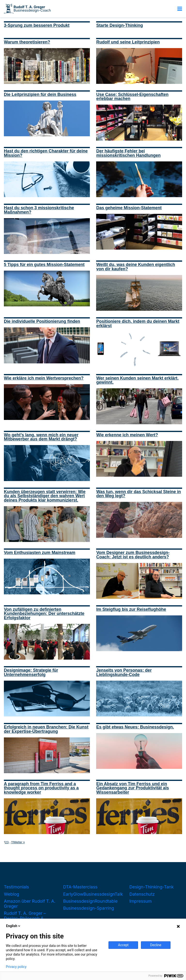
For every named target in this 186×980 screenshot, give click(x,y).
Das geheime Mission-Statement (129, 208)
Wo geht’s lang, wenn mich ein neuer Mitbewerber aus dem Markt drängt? (41, 437)
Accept (123, 945)
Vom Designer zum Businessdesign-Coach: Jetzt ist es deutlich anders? (133, 555)
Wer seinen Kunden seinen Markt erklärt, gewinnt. (137, 380)
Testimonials (16, 887)
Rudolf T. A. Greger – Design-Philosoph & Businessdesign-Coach (27, 918)
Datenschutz (142, 894)
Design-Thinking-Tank (151, 887)
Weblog (12, 894)
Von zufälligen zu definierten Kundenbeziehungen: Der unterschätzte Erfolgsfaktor (44, 614)
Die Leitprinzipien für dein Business (40, 94)
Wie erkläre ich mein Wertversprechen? (44, 378)
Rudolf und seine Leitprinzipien (128, 42)
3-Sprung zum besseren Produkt (37, 25)
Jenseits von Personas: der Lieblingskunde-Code (124, 672)
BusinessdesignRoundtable (90, 901)
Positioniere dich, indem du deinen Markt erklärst (138, 324)
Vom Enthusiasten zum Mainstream (40, 553)
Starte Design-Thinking (120, 25)
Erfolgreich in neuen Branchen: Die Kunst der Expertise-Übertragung (46, 729)
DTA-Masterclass (80, 887)
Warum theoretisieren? (27, 42)
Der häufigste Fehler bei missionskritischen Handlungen (128, 153)
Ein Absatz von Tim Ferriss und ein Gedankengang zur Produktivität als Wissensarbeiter (132, 788)
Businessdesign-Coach (32, 9)
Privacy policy (16, 967)
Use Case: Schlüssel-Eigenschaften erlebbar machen (132, 97)
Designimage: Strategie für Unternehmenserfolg (31, 672)
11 (12, 842)
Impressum (140, 901)
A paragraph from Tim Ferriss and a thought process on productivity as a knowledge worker (41, 788)
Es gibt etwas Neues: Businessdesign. (135, 727)
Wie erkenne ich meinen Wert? (127, 435)
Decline (156, 945)
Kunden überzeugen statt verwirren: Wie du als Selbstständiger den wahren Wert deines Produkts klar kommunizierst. (45, 496)
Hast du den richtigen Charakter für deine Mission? (46, 153)
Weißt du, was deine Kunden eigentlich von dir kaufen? (136, 267)
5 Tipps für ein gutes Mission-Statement (44, 265)
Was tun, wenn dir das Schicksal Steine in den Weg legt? (138, 494)
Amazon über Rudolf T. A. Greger (30, 904)
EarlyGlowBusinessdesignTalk (93, 894)
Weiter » (19, 842)
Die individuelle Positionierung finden (42, 321)
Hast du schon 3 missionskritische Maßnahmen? (39, 210)
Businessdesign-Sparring (89, 908)
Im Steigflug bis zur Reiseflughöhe (131, 609)
